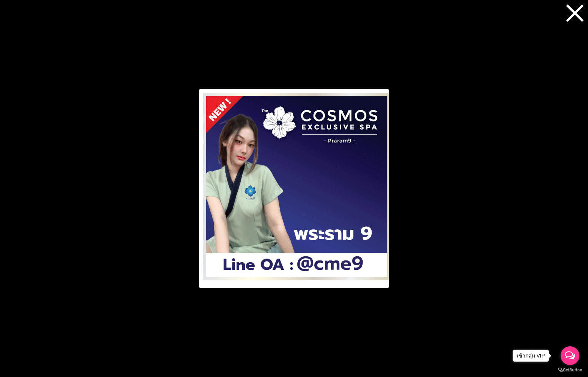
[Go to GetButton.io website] (570, 370)
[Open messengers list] (570, 356)
